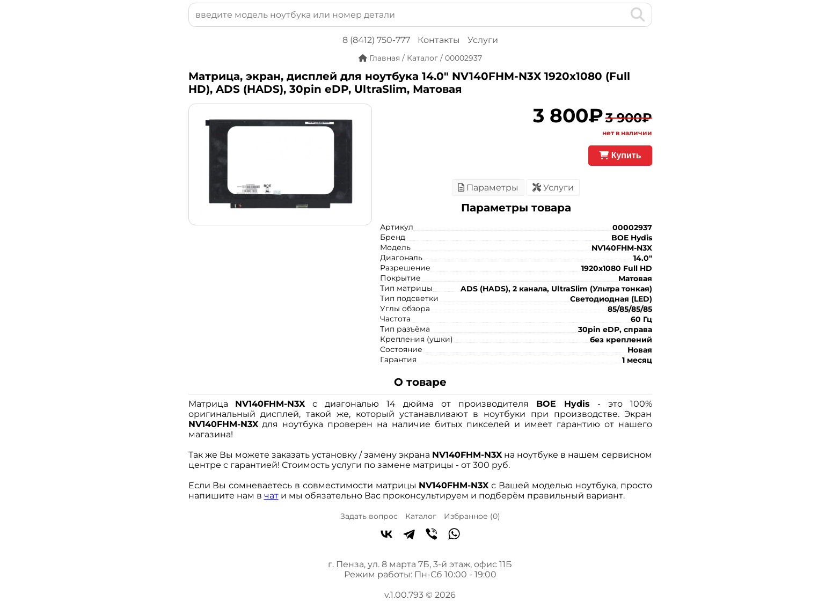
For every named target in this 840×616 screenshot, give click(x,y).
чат (271, 496)
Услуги (483, 40)
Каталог (421, 516)
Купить (620, 155)
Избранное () (472, 516)
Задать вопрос (369, 516)
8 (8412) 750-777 (376, 40)
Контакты (439, 40)
